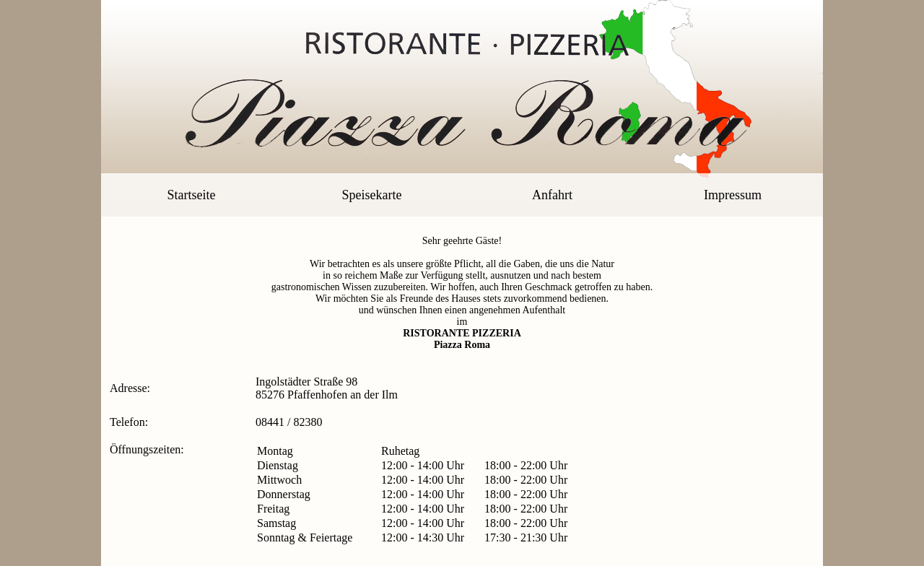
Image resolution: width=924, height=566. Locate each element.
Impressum (733, 195)
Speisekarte (372, 195)
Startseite (192, 195)
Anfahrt (552, 195)
